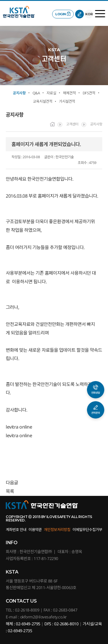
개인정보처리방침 (57, 530)
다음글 (12, 483)
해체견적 (70, 93)
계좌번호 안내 (16, 530)
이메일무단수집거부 (87, 530)
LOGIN (61, 14)
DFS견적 (89, 93)
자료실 (51, 93)
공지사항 (19, 93)
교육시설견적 (43, 101)
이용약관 (35, 530)
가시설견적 (67, 101)
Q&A (36, 93)
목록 (10, 491)
